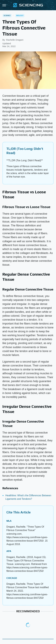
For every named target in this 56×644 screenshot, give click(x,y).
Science (7, 15)
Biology (20, 15)
